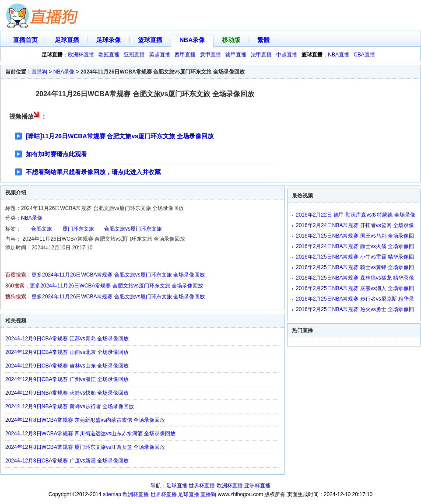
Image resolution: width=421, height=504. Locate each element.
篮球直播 (150, 40)
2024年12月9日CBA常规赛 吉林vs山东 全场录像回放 (67, 366)
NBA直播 (339, 55)
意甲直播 (210, 55)
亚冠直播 (134, 55)
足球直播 (67, 40)
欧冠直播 (109, 55)
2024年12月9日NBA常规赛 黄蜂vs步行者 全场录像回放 (70, 406)
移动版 (231, 40)
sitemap (112, 494)
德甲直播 (236, 55)
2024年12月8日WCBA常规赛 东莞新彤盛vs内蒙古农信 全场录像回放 (85, 420)
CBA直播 (364, 55)
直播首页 (25, 40)
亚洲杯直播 (257, 486)
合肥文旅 (42, 229)
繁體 (263, 40)
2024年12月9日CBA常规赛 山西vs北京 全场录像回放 (67, 352)
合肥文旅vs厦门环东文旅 (133, 229)
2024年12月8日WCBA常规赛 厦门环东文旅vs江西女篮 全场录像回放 (85, 447)
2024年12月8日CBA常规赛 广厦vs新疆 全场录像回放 (67, 461)
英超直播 (160, 55)
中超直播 (287, 55)
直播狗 (39, 72)
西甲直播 (185, 55)
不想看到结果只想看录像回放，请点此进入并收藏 (93, 172)
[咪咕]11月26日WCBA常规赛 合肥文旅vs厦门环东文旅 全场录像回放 (120, 136)
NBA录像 (192, 40)
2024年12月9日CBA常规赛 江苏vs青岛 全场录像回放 (67, 339)
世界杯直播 (202, 486)
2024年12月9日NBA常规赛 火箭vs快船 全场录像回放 (67, 393)
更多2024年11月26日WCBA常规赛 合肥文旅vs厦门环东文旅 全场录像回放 (118, 275)
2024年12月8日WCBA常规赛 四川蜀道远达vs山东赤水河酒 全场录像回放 (90, 434)
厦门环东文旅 (78, 229)
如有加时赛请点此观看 (56, 154)
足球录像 (109, 40)
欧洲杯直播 (81, 55)
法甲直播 (261, 55)
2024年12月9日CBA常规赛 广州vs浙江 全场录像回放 (67, 379)
